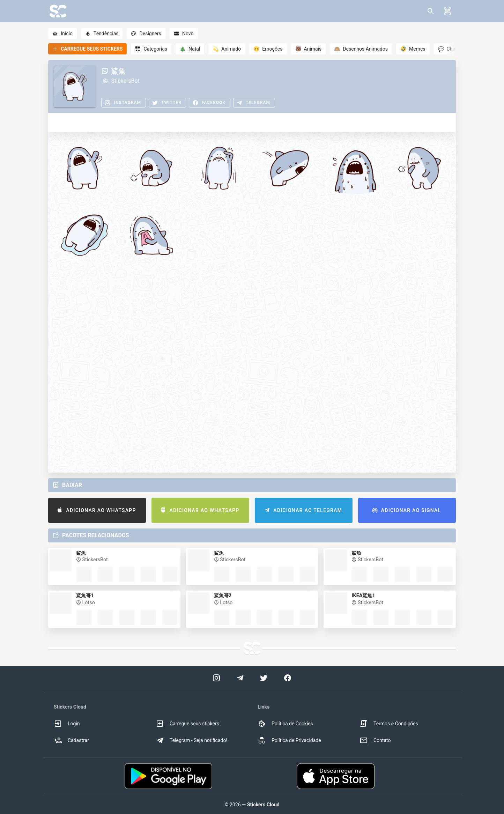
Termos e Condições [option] (389, 724)
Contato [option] (375, 740)
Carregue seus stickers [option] (187, 724)
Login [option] (67, 724)
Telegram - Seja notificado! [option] (191, 740)
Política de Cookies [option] (285, 724)
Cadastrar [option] (71, 740)
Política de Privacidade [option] (289, 740)
